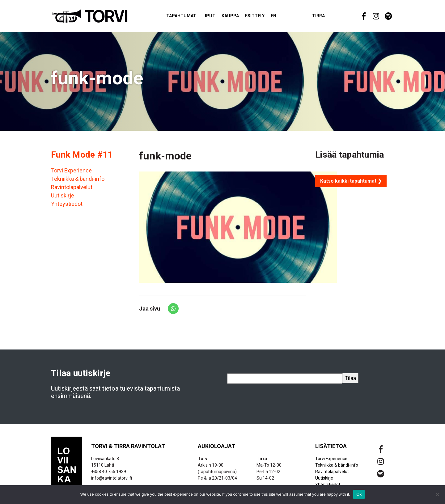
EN (278, 17)
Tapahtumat (186, 17)
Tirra (323, 17)
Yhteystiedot (67, 206)
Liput (213, 17)
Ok (359, 494)
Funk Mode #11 (82, 157)
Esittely (259, 17)
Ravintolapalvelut (72, 189)
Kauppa (235, 17)
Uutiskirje (63, 197)
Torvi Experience (71, 172)
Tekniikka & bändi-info (78, 181)
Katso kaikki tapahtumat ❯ (351, 183)
